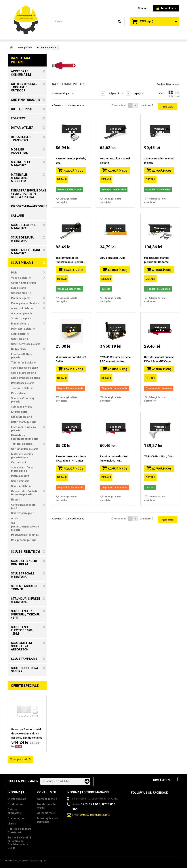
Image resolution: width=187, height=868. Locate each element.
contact (143, 8)
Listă (177, 94)
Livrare (12, 824)
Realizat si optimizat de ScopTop (29, 861)
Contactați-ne (16, 818)
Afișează (114, 93)
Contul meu (47, 792)
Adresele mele (46, 813)
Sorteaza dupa (61, 93)
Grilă (171, 94)
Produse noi (15, 804)
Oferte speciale (25, 686)
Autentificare (166, 8)
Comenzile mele (47, 799)
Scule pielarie (25, 48)
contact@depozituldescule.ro (95, 815)
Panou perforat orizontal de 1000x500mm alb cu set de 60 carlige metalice (27, 734)
